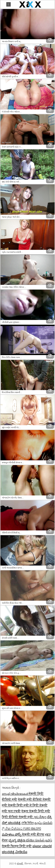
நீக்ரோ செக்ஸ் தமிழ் (39, 840)
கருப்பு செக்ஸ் (43, 823)
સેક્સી (20, 864)
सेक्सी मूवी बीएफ (33, 834)
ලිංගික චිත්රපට (13, 828)
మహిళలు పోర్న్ (12, 834)
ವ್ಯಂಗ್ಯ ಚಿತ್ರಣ (17, 840)
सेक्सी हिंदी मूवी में (20, 805)
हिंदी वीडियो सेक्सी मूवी (18, 817)
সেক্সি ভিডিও (28, 823)
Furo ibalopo (32, 828)
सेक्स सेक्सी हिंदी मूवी (36, 811)
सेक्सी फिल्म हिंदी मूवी (17, 846)
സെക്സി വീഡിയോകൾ (15, 794)
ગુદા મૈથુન (40, 817)
